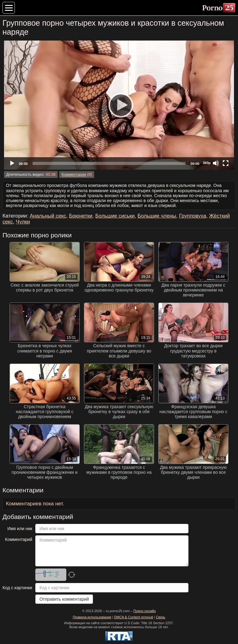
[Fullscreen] (226, 163)
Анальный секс (48, 216)
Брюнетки (81, 216)
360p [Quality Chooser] (207, 163)
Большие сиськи (115, 216)
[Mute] (216, 163)
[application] (119, 105)
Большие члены (157, 216)
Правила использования (92, 617)
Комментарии (74, 175)
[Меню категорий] (9, 8)
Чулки (23, 222)
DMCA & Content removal (134, 617)
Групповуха (193, 216)
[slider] (109, 163)
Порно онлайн (144, 611)
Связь (161, 617)
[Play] (119, 105)
